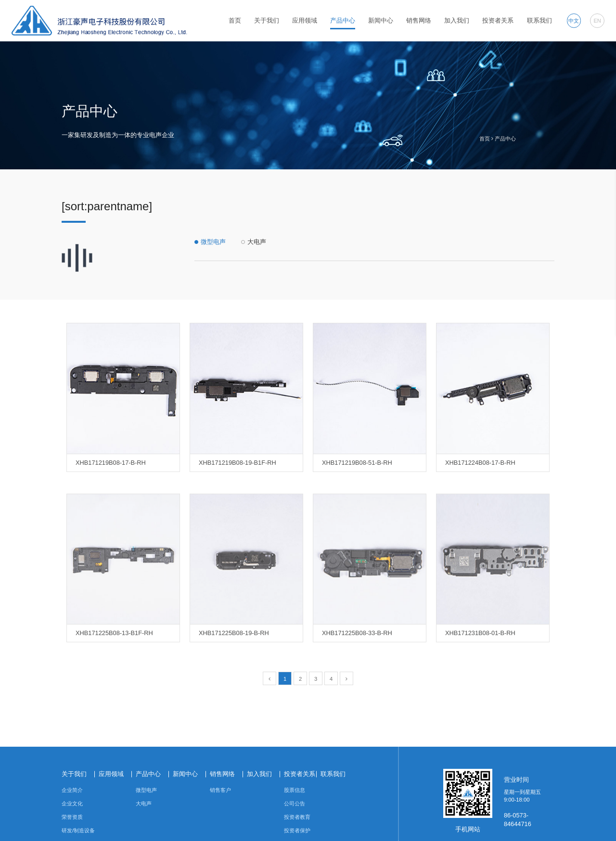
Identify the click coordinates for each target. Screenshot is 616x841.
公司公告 (295, 803)
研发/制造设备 (78, 830)
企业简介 (72, 790)
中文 (574, 21)
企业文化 (72, 803)
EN (597, 21)
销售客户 (220, 790)
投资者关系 (498, 20)
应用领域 (305, 20)
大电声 (257, 242)
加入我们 (457, 20)
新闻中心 (381, 20)
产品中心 (343, 20)
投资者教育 (297, 817)
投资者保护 (297, 830)
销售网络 (419, 20)
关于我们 (267, 20)
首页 (235, 20)
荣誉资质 (72, 817)
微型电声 (213, 242)
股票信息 (295, 790)
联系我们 (539, 20)
